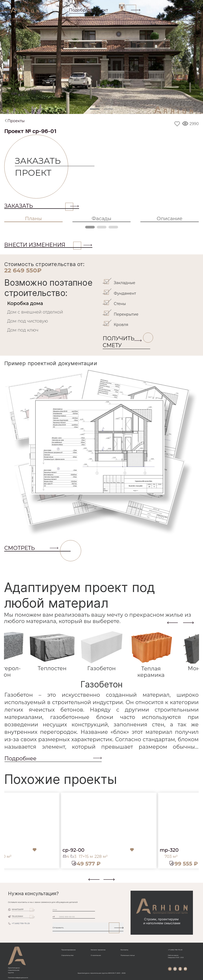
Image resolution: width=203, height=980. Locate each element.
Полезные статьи (128, 955)
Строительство (67, 955)
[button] (7, 881)
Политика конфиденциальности (18, 978)
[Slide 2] (109, 109)
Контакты (124, 950)
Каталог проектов (98, 950)
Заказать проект (42, 167)
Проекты (16, 121)
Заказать (39, 206)
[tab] (53, 303)
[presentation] (172, 623)
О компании (96, 955)
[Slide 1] (95, 109)
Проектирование (68, 950)
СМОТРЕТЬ (37, 548)
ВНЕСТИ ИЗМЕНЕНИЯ (43, 245)
